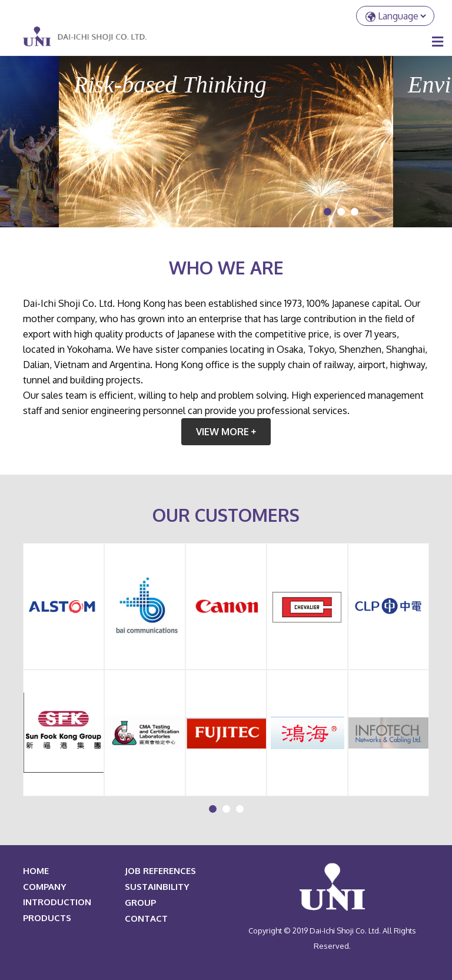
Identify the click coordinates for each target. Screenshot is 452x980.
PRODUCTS (47, 918)
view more (226, 432)
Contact (146, 918)
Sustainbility (157, 887)
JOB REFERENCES (160, 871)
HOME (36, 871)
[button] (328, 212)
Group (140, 903)
